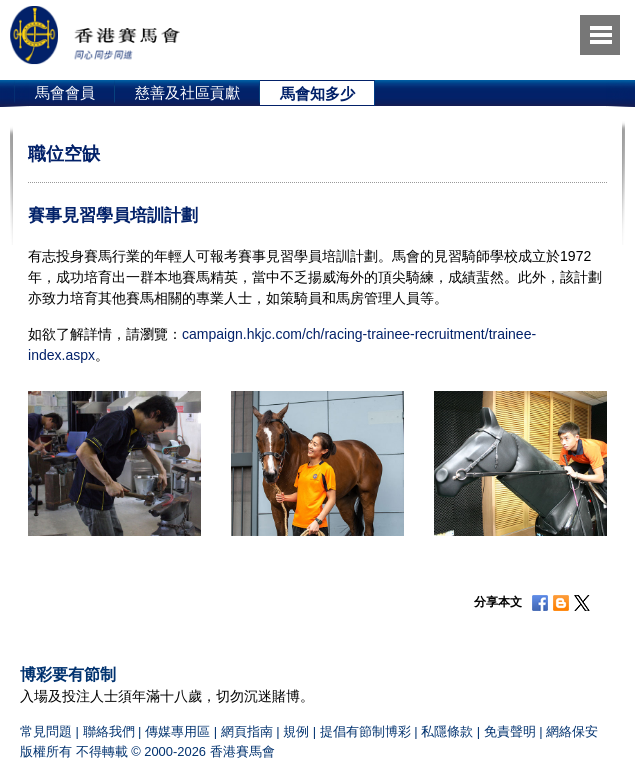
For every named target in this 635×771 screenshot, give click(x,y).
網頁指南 (247, 731)
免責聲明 (510, 731)
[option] (65, 93)
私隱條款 (447, 731)
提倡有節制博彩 (365, 731)
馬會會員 (65, 92)
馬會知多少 (317, 93)
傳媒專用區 (177, 731)
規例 (296, 731)
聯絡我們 (109, 731)
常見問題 (46, 731)
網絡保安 (572, 731)
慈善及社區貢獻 (187, 92)
